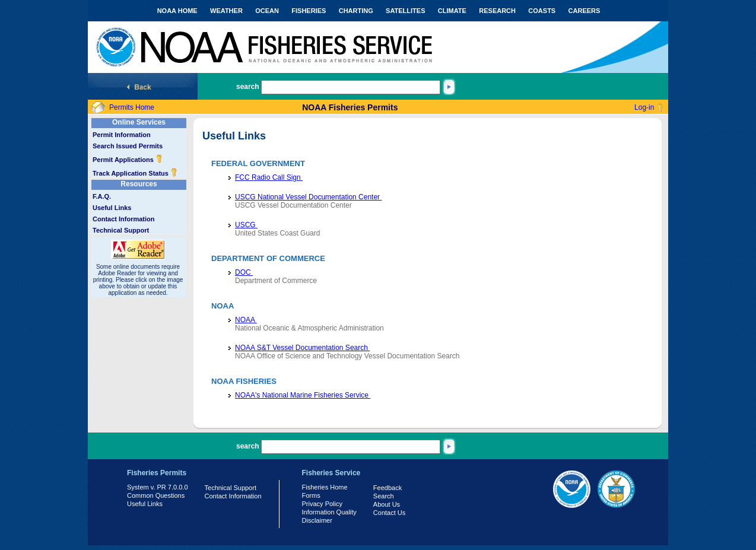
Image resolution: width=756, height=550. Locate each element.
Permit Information (122, 135)
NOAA (246, 320)
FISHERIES (309, 11)
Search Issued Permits (128, 146)
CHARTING (356, 11)
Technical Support (121, 230)
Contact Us (389, 513)
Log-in (644, 107)
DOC (244, 272)
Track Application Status (135, 173)
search (248, 87)
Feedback (387, 488)
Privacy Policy (322, 504)
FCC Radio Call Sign (269, 177)
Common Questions (156, 495)
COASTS (542, 11)
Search (384, 496)
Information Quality (329, 512)
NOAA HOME (177, 11)
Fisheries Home (325, 487)
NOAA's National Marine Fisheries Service (303, 395)
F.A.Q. (102, 196)
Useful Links (112, 208)
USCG (246, 225)
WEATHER (226, 11)
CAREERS (585, 11)
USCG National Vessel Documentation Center (308, 197)
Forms (311, 495)
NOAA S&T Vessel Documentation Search (302, 348)
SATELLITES (405, 11)
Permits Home (132, 107)
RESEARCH (497, 11)
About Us (387, 504)
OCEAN (267, 11)
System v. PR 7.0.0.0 (158, 487)
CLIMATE (452, 11)
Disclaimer (317, 520)
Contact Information (124, 219)
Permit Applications (128, 160)
